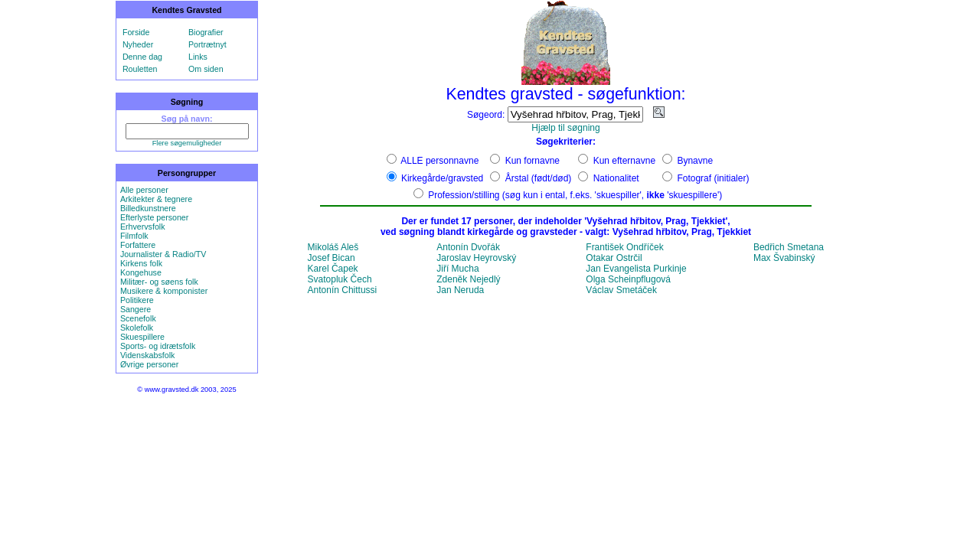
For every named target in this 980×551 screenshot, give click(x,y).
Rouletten (140, 69)
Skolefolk (137, 328)
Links (198, 57)
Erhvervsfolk (143, 227)
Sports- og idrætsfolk (158, 346)
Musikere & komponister (164, 291)
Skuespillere (142, 337)
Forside (136, 32)
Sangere (136, 309)
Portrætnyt (207, 44)
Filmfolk (134, 236)
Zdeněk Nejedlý (468, 279)
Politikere (137, 300)
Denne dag (142, 57)
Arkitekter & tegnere (156, 199)
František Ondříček (624, 247)
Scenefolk (138, 318)
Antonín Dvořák (468, 247)
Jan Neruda (460, 290)
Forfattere (138, 245)
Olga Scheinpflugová (628, 279)
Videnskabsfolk (147, 355)
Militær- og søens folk (159, 282)
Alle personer (144, 190)
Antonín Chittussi (343, 290)
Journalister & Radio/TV (163, 254)
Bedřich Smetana (789, 247)
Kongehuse (141, 272)
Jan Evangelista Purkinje (636, 269)
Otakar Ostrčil (614, 258)
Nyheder (138, 44)
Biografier (206, 32)
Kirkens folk (141, 263)
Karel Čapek (333, 269)
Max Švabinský (784, 258)
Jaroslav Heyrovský (476, 258)
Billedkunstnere (148, 208)
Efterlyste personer (154, 217)
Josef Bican (332, 258)
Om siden (206, 69)
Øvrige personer (149, 364)
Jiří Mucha (457, 269)
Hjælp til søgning (565, 128)
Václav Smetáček (621, 290)
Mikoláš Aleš (333, 247)
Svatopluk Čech (340, 279)
